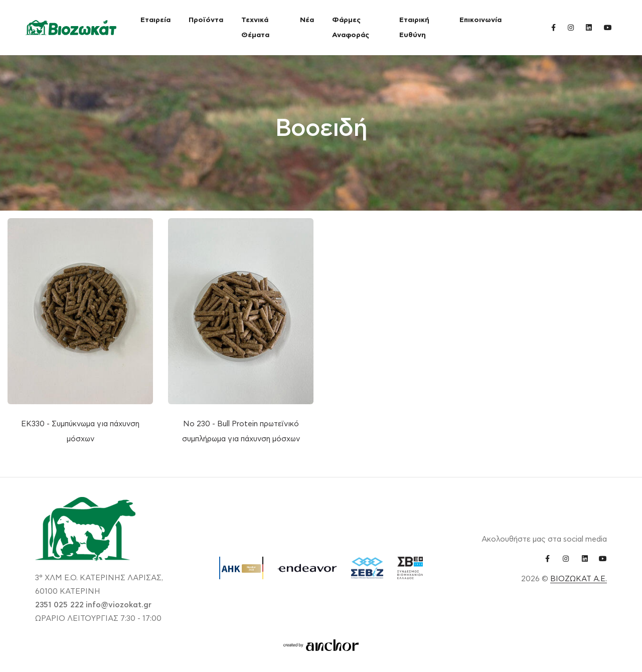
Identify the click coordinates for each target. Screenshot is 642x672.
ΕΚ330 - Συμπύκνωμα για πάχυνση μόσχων (80, 432)
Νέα (307, 20)
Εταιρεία (155, 20)
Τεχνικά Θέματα (255, 28)
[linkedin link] (589, 27)
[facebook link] (553, 27)
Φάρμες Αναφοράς (351, 28)
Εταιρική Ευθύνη (414, 28)
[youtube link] (608, 27)
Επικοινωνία (480, 20)
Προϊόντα (206, 20)
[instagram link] (571, 27)
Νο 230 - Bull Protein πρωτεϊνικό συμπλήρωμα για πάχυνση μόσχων (241, 432)
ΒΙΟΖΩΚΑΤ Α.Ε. (579, 579)
